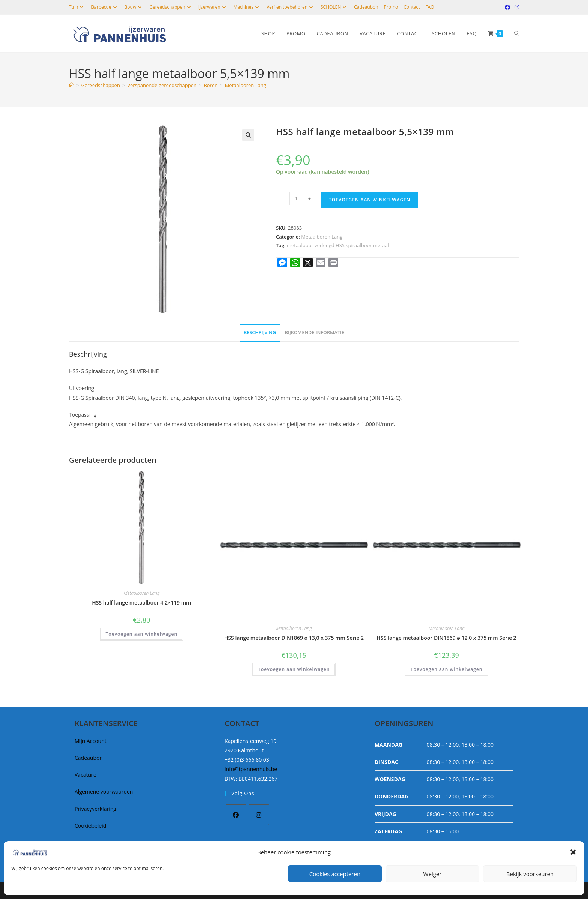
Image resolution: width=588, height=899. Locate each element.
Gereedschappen (171, 7)
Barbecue (105, 7)
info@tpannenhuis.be (251, 769)
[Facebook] (236, 815)
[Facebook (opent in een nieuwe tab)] (507, 7)
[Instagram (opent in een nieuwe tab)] (516, 7)
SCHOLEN (334, 7)
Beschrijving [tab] (260, 332)
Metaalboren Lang (246, 85)
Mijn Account (91, 741)
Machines (247, 7)
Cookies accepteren (335, 874)
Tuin (77, 7)
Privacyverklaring (95, 809)
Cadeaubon (366, 7)
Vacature (85, 775)
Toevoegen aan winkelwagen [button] (142, 634)
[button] (573, 852)
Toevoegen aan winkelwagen (370, 200)
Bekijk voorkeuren (530, 874)
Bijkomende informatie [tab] (315, 332)
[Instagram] (259, 815)
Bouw (134, 7)
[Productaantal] (296, 198)
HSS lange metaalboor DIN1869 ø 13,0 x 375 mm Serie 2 (294, 638)
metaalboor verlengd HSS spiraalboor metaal (338, 245)
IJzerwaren (213, 7)
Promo (391, 7)
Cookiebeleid (90, 826)
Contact (412, 7)
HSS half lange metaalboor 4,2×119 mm (141, 603)
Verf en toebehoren (291, 7)
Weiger (433, 874)
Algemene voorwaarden (104, 792)
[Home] (71, 85)
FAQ (430, 7)
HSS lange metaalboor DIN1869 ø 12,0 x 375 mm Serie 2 (447, 638)
